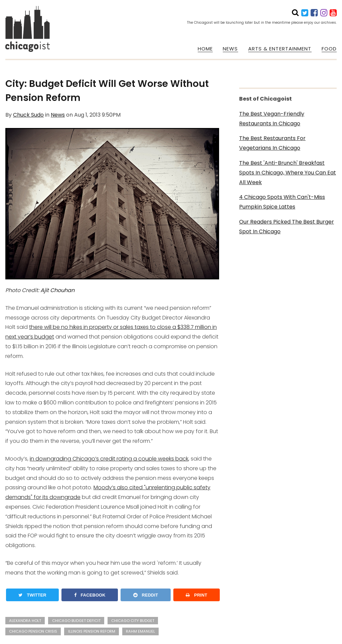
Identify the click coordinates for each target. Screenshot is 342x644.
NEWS (230, 49)
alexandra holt (25, 621)
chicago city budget (133, 621)
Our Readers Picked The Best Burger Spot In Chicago (287, 227)
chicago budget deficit (76, 621)
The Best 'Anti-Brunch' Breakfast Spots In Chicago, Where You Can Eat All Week (288, 173)
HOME (205, 49)
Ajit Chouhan (57, 290)
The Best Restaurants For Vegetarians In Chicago (272, 143)
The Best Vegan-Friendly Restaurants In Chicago (272, 119)
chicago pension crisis (33, 631)
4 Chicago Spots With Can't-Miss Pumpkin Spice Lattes (282, 202)
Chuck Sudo (28, 115)
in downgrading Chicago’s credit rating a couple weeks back (109, 459)
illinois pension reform (92, 631)
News (58, 115)
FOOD (329, 49)
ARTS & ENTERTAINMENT (280, 49)
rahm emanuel (140, 631)
